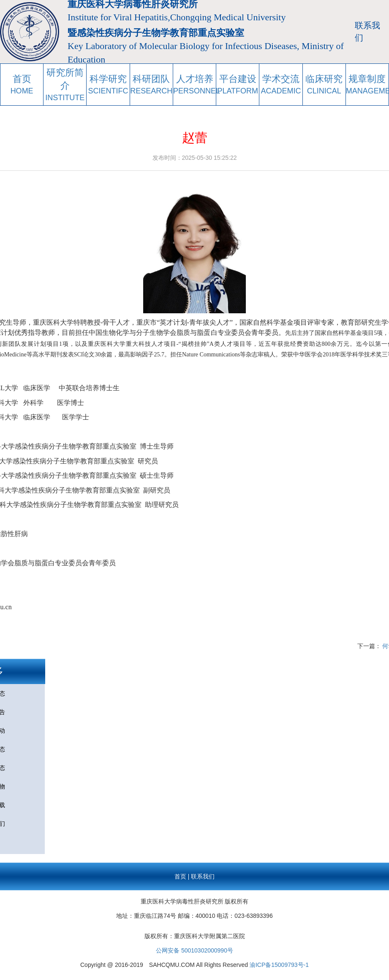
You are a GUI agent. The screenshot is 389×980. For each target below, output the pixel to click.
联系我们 (367, 31)
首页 (180, 876)
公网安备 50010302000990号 (194, 950)
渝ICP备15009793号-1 (279, 965)
